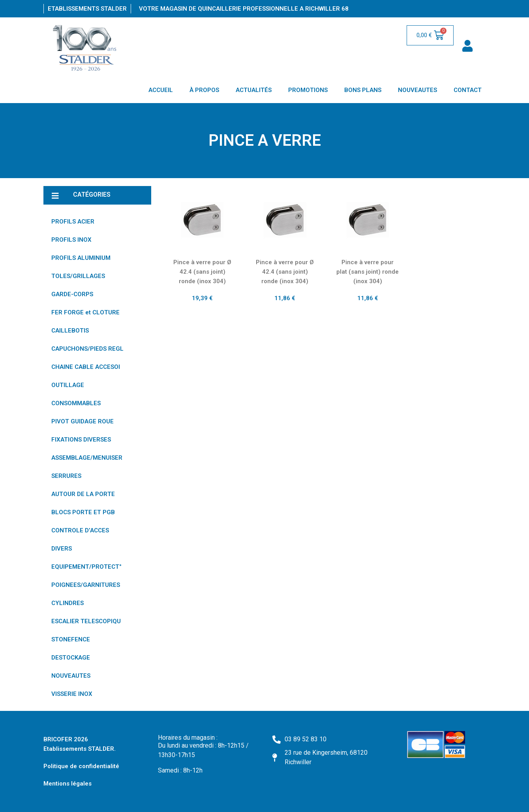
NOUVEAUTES (417, 90)
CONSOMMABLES (76, 403)
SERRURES (66, 476)
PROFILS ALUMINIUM (81, 258)
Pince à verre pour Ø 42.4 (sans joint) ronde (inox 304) (202, 272)
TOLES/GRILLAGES (78, 276)
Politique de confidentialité (81, 766)
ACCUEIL (161, 90)
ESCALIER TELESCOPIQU (86, 621)
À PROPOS (204, 90)
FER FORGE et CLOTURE (85, 312)
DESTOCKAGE (71, 658)
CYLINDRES (68, 603)
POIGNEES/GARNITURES (86, 585)
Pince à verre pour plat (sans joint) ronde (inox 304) (368, 272)
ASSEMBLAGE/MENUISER (87, 458)
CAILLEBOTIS (70, 331)
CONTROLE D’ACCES (80, 530)
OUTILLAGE (68, 385)
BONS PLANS (363, 90)
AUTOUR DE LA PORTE (83, 494)
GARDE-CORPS (72, 294)
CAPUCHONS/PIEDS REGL (87, 349)
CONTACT (468, 90)
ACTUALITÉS (254, 90)
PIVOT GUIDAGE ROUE (83, 421)
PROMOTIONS (308, 90)
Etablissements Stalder (87, 9)
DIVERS (62, 549)
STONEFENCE (71, 639)
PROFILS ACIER (73, 222)
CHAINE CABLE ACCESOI (86, 367)
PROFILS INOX (71, 240)
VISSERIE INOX (72, 694)
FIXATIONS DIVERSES (81, 440)
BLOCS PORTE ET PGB (83, 512)
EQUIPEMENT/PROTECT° (86, 567)
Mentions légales (68, 784)
